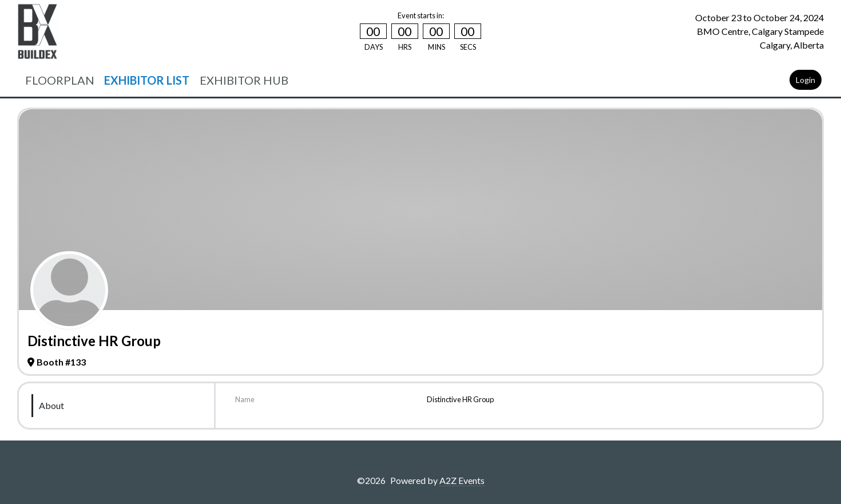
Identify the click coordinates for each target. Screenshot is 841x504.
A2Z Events (462, 480)
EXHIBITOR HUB (244, 80)
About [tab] (51, 405)
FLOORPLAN (60, 80)
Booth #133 (57, 362)
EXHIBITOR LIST (147, 80)
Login (806, 80)
